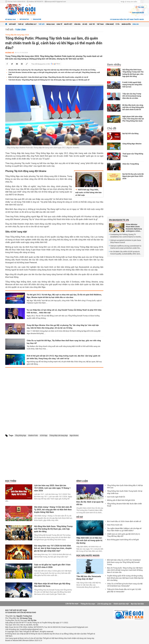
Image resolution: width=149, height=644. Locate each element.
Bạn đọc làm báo (137, 604)
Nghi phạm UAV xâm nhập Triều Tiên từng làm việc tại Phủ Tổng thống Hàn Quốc (133, 119)
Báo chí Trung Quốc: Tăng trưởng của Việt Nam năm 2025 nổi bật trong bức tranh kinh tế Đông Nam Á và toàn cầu (125, 570)
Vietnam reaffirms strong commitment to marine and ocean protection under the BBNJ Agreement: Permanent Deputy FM (126, 247)
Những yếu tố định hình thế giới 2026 (121, 500)
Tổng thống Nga (21, 435)
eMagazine (37, 19)
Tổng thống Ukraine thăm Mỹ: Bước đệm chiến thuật (124, 505)
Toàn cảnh (20, 30)
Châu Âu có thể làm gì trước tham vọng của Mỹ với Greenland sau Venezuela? (125, 585)
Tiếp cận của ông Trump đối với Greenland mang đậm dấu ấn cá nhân (132, 96)
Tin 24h (141, 7)
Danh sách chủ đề (138, 13)
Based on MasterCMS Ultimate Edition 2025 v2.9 (24, 640)
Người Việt (68, 24)
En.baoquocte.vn (119, 220)
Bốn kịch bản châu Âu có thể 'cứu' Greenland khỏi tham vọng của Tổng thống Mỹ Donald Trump (124, 562)
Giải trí (92, 24)
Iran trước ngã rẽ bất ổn (116, 497)
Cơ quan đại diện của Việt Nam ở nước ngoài (127, 19)
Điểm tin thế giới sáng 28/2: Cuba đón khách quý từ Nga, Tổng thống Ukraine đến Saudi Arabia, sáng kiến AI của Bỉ (48, 77)
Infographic (24, 19)
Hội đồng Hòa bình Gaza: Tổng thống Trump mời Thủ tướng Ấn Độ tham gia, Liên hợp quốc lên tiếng (53, 529)
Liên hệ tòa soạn (72, 604)
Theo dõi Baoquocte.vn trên (41, 64)
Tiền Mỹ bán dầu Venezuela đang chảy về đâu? (89, 578)
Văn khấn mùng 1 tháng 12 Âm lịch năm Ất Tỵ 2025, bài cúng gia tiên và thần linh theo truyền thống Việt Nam (53, 510)
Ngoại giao (51, 24)
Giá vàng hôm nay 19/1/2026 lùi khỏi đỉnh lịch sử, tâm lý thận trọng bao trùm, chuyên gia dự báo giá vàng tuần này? (53, 548)
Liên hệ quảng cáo (104, 604)
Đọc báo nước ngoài (88, 555)
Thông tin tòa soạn (88, 604)
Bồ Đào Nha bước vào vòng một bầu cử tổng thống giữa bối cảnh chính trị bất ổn (133, 107)
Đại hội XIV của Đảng (130, 133)
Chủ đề (112, 128)
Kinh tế (59, 24)
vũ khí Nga (44, 435)
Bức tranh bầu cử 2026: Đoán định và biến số (124, 521)
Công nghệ (110, 24)
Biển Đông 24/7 (31, 24)
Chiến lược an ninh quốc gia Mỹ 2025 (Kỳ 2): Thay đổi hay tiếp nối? (124, 535)
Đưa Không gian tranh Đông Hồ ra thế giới (123, 540)
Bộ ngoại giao (11, 19)
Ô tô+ (118, 24)
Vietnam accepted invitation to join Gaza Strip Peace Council (126, 241)
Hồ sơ (80, 517)
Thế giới (42, 24)
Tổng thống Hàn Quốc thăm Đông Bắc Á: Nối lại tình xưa (125, 487)
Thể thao (100, 24)
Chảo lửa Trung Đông (131, 164)
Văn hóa (77, 24)
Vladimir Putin (33, 435)
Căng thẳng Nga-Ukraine (132, 144)
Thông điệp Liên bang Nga (58, 435)
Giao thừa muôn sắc (115, 525)
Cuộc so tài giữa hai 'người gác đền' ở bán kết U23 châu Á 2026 (52, 566)
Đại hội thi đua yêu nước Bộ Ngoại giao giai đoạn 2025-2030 (133, 176)
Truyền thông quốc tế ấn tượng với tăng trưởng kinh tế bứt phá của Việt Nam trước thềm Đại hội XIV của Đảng (125, 578)
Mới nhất (13, 24)
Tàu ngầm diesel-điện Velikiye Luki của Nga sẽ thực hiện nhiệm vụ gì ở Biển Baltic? (124, 529)
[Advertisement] (54, 399)
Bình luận (82, 481)
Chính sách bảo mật (121, 604)
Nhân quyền (126, 24)
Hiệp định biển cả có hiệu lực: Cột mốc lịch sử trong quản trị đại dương (89, 540)
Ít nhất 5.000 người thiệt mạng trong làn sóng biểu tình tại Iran (132, 85)
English (136, 24)
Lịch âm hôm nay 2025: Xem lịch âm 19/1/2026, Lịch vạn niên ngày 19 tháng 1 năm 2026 (52, 488)
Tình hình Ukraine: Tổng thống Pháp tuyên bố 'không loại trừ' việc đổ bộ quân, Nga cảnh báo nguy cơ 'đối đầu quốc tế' (49, 80)
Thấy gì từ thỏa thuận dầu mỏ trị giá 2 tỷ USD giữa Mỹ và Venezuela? (124, 590)
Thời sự (21, 24)
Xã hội (85, 24)
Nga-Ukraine (74, 435)
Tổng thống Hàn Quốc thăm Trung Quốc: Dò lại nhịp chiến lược (125, 492)
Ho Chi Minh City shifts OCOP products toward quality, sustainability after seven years (126, 253)
